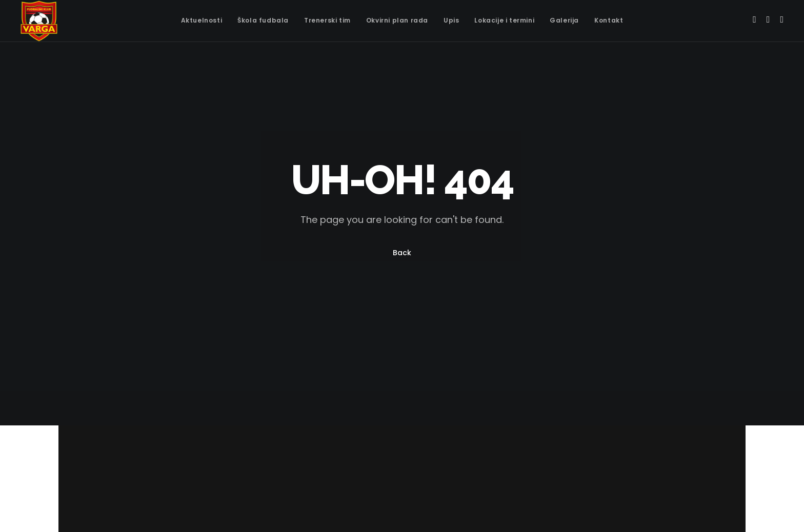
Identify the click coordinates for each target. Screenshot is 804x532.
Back (402, 253)
